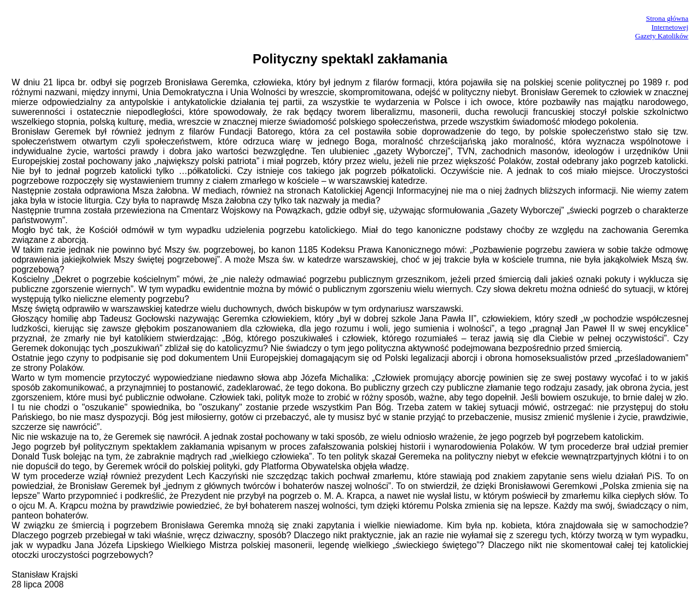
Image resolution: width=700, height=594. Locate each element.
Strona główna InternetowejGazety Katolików (661, 27)
